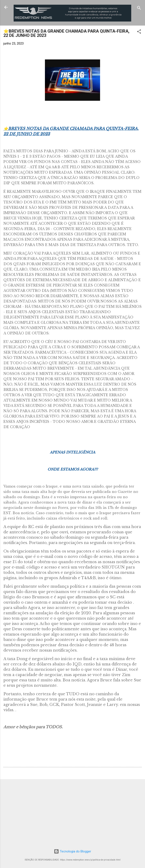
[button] (139, 32)
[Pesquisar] (139, 9)
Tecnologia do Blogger (72, 851)
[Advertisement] (72, 812)
